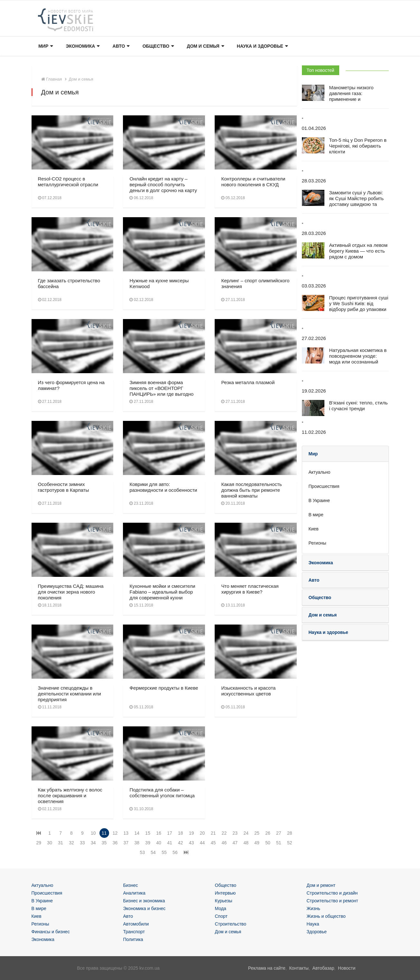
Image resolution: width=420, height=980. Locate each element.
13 (126, 833)
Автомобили (136, 924)
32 (71, 843)
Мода (221, 908)
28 (290, 833)
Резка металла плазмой (248, 382)
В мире (316, 515)
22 (224, 833)
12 (115, 833)
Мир (45, 47)
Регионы (317, 543)
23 (235, 833)
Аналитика (134, 893)
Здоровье (317, 932)
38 (137, 843)
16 (159, 833)
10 (93, 833)
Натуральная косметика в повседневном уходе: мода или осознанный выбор (358, 359)
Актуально (320, 472)
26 (268, 833)
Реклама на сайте (267, 968)
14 (137, 833)
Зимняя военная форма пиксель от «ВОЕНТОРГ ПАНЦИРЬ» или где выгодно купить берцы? (161, 391)
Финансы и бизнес (51, 932)
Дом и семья (205, 47)
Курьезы (224, 901)
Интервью (225, 893)
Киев (314, 529)
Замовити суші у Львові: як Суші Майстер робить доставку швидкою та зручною (357, 201)
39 (148, 843)
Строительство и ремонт (332, 901)
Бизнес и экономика (144, 901)
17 (170, 833)
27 (279, 833)
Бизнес (131, 885)
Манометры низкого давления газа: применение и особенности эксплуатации (351, 99)
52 (290, 843)
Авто (120, 47)
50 (268, 843)
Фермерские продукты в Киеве (164, 688)
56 (175, 852)
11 (104, 833)
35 (104, 843)
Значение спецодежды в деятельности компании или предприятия (70, 694)
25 (257, 833)
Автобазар (323, 968)
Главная (52, 79)
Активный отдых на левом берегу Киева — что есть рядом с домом (359, 251)
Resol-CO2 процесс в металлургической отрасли (68, 182)
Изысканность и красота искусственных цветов (248, 691)
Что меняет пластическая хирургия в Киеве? (250, 589)
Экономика (82, 47)
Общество (157, 47)
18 (181, 833)
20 (202, 833)
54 (153, 852)
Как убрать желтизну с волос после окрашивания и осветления (70, 796)
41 (170, 843)
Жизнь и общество (326, 916)
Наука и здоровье (261, 47)
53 (142, 852)
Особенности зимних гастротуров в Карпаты (64, 487)
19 (191, 833)
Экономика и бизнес (145, 908)
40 (159, 843)
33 (82, 843)
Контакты (299, 968)
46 (224, 843)
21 (213, 833)
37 (126, 843)
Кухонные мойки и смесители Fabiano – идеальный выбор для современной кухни (162, 592)
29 (39, 843)
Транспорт (134, 932)
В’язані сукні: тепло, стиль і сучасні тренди (359, 406)
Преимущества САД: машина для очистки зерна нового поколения (71, 592)
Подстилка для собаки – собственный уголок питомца (162, 793)
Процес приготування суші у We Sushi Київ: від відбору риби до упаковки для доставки (359, 306)
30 (50, 843)
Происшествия (324, 486)
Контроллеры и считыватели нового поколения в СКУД (253, 182)
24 (246, 833)
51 (279, 843)
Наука (313, 924)
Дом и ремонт (321, 885)
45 (213, 843)
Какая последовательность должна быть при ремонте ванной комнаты (251, 490)
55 (164, 852)
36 (115, 843)
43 (191, 843)
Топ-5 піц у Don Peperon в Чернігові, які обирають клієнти (358, 146)
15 (148, 833)
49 (257, 843)
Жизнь (313, 908)
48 (246, 843)
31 (61, 843)
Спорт (221, 916)
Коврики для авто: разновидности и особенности (163, 487)
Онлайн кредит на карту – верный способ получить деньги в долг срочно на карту (163, 184)
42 (181, 843)
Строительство (231, 924)
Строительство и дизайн (332, 893)
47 (235, 843)
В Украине (319, 500)
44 (202, 843)
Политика (133, 939)
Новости (347, 968)
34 (93, 843)
